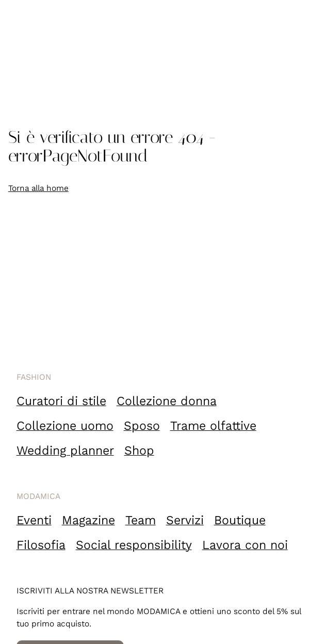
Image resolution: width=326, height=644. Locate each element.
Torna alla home (38, 188)
